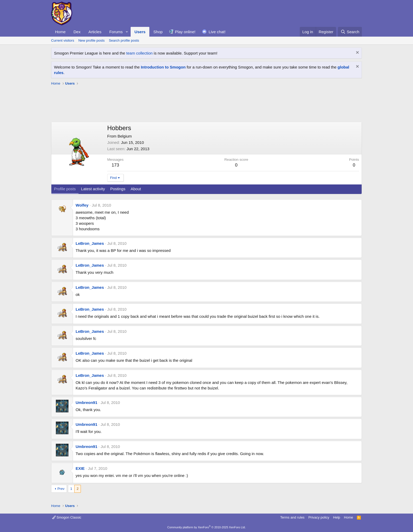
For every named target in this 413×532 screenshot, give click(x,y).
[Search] (350, 32)
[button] (127, 32)
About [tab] (136, 189)
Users (140, 32)
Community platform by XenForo (206, 527)
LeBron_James (90, 243)
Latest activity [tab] (93, 189)
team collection (139, 53)
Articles (95, 32)
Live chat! (217, 32)
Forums (116, 32)
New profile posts (91, 40)
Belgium (125, 136)
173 (115, 165)
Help (337, 517)
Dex (77, 32)
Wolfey (82, 205)
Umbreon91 (87, 402)
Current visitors (63, 40)
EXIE (80, 468)
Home (60, 32)
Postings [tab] (118, 189)
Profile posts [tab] (65, 189)
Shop (158, 32)
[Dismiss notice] (357, 53)
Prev (61, 489)
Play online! (185, 32)
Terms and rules (292, 517)
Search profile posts (124, 40)
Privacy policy (319, 517)
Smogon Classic (67, 517)
